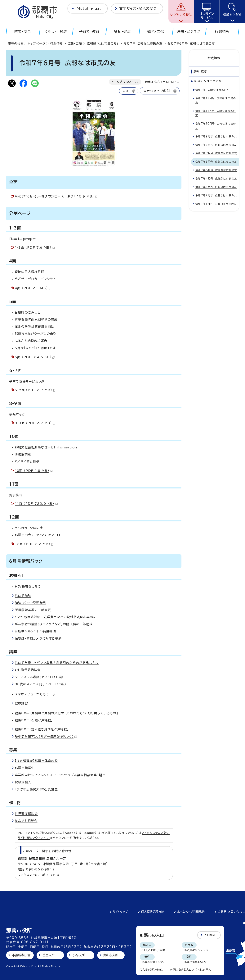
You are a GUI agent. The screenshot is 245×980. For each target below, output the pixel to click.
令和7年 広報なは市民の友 (143, 44)
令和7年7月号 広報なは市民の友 (216, 153)
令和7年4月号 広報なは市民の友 (216, 178)
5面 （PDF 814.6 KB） (35, 357)
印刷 (126, 91)
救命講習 (21, 703)
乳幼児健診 (23, 596)
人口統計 (210, 935)
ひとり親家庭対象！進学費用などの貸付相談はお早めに (56, 617)
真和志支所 (111, 955)
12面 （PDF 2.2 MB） (34, 544)
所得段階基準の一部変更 (33, 610)
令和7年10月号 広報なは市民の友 (216, 126)
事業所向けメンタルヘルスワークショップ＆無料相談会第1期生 (60, 775)
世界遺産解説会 (26, 814)
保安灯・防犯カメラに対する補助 (38, 638)
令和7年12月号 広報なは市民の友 (216, 100)
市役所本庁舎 (21, 955)
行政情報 (56, 44)
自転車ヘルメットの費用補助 (35, 631)
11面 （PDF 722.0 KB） (36, 504)
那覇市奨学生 (25, 768)
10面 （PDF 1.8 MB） (34, 471)
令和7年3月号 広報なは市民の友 (216, 187)
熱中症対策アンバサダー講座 (46, 737)
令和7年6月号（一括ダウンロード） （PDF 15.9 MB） (56, 196)
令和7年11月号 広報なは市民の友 (216, 113)
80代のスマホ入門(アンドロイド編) (41, 684)
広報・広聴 (75, 44)
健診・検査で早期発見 (30, 603)
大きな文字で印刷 (157, 91)
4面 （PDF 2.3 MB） (33, 288)
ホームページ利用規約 (191, 912)
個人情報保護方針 (153, 912)
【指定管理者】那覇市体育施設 (36, 761)
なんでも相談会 (26, 821)
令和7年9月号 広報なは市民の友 (216, 136)
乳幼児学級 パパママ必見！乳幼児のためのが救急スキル (57, 663)
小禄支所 (79, 955)
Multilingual (89, 8)
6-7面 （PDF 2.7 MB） (35, 390)
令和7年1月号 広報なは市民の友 (216, 204)
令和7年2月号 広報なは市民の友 (216, 195)
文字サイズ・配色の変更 (138, 8)
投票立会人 (23, 782)
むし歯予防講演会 (28, 670)
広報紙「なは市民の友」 (103, 44)
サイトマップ (120, 912)
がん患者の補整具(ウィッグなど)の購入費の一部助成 (54, 624)
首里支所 (49, 955)
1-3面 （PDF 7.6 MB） (35, 247)
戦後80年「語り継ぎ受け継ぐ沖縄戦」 (42, 729)
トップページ (36, 44)
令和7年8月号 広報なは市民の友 (216, 145)
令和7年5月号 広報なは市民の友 (216, 170)
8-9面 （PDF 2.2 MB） (35, 423)
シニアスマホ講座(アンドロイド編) (39, 677)
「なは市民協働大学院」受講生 (36, 789)
